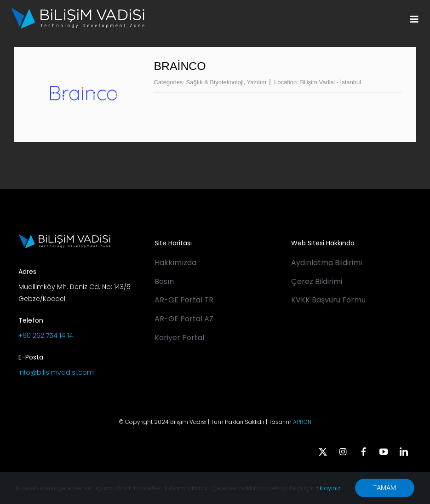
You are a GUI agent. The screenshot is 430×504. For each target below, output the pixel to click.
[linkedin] (404, 452)
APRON (302, 422)
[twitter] (323, 452)
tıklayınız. (329, 488)
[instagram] (343, 452)
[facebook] (363, 452)
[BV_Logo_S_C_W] (78, 11)
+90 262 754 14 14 (46, 336)
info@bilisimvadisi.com (56, 372)
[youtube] (384, 452)
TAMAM (385, 487)
